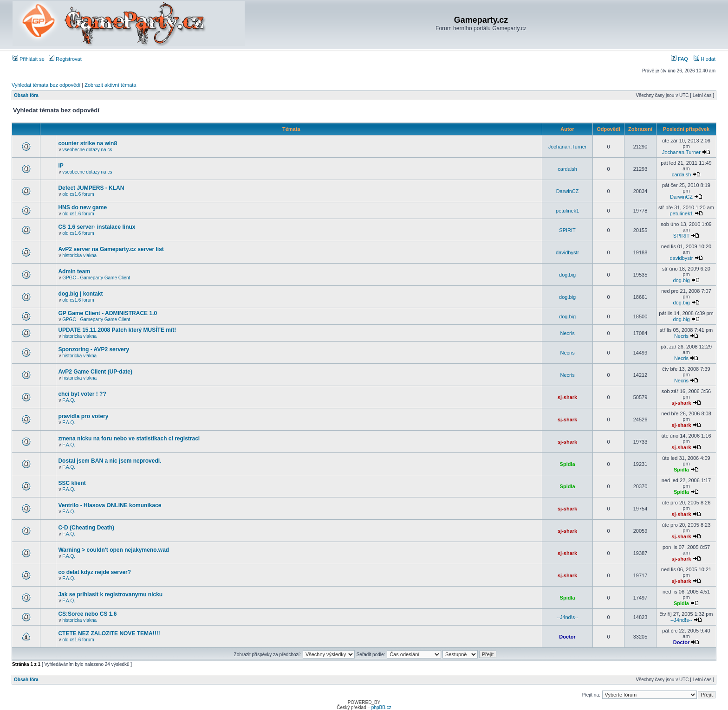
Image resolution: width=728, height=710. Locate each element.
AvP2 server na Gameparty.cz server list (111, 249)
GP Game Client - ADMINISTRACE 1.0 (107, 313)
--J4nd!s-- (568, 617)
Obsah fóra (26, 95)
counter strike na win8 (88, 143)
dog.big (567, 275)
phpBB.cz (381, 707)
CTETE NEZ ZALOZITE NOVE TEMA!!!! (109, 633)
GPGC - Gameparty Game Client (96, 278)
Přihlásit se (29, 59)
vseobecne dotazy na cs (87, 150)
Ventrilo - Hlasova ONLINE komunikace (110, 505)
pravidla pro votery (83, 416)
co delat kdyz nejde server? (94, 572)
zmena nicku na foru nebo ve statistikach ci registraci (129, 439)
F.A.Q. (69, 400)
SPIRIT (567, 230)
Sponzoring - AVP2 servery (94, 349)
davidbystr (567, 252)
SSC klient (72, 483)
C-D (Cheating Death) (86, 528)
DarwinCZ (568, 191)
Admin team (74, 271)
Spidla (568, 464)
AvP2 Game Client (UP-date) (95, 372)
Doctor (567, 637)
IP (61, 166)
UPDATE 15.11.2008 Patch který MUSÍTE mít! (117, 330)
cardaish (567, 169)
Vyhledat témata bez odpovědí (46, 85)
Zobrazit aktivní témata (110, 85)
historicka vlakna (79, 255)
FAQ (679, 59)
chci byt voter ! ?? (82, 394)
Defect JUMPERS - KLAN (91, 188)
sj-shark (567, 397)
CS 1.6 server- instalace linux (97, 227)
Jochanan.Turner (568, 147)
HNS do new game (82, 207)
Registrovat (65, 59)
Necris (568, 333)
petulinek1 (567, 211)
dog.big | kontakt (80, 294)
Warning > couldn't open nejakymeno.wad (114, 550)
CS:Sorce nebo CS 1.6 (87, 614)
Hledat (705, 59)
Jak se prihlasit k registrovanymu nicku (110, 594)
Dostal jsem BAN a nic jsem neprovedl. (110, 461)
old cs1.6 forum (78, 194)
